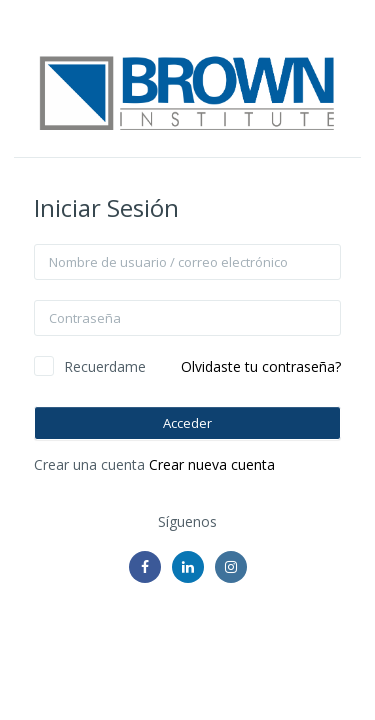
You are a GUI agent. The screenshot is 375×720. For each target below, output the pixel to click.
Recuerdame (105, 366)
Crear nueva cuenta (212, 464)
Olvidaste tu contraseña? (261, 366)
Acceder (187, 423)
